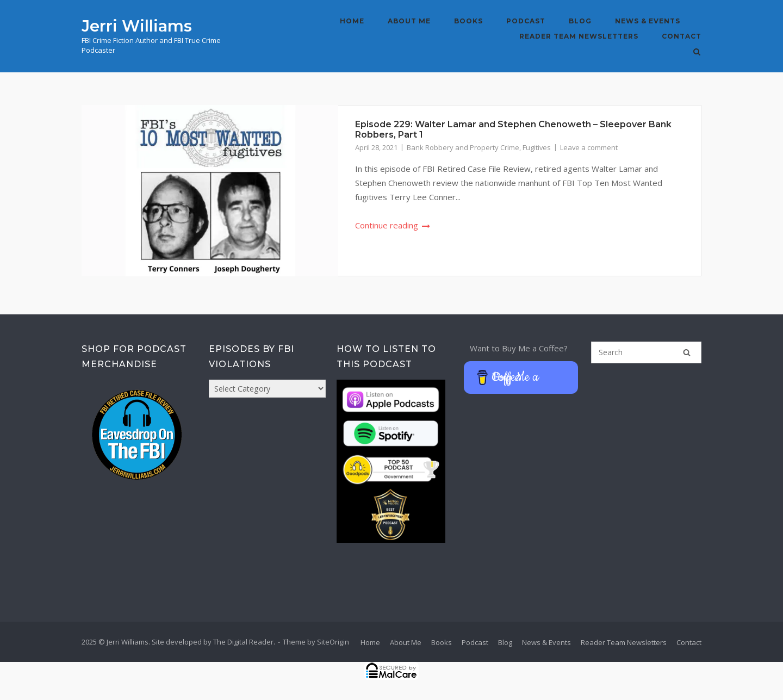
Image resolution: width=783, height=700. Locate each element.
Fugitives (537, 147)
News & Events (648, 21)
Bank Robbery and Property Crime (463, 147)
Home (352, 21)
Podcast (526, 21)
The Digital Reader (243, 642)
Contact (682, 36)
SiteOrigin (333, 642)
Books (468, 21)
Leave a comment (589, 147)
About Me (409, 21)
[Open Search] (697, 53)
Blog (580, 21)
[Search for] (646, 352)
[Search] (687, 352)
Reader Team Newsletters (579, 36)
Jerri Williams (137, 26)
